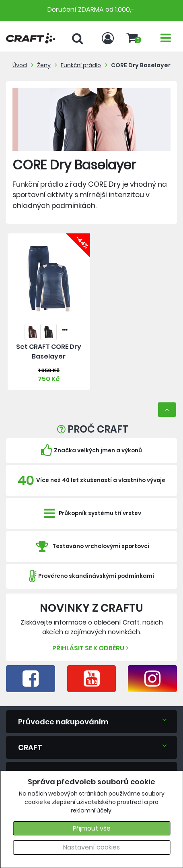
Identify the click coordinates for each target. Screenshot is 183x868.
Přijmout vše (92, 828)
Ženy (44, 65)
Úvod (20, 65)
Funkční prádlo (81, 65)
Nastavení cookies (91, 847)
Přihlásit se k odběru (91, 648)
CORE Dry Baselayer (141, 65)
